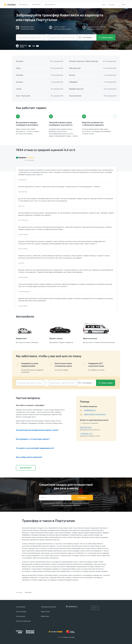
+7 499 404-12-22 (86, 434)
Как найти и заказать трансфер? (30, 405)
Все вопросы (26, 468)
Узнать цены (106, 37)
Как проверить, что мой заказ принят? (33, 439)
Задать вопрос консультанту (95, 414)
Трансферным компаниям (49, 607)
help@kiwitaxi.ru (90, 410)
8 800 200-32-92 (86, 427)
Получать (82, 498)
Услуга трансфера (21, 612)
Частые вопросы (21, 616)
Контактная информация (23, 621)
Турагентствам (45, 612)
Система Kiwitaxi (21, 607)
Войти (124, 5)
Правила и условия (69, 637)
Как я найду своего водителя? (29, 457)
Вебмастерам (45, 616)
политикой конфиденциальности (71, 505)
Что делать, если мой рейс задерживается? (35, 448)
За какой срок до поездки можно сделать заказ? (37, 430)
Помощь (112, 5)
